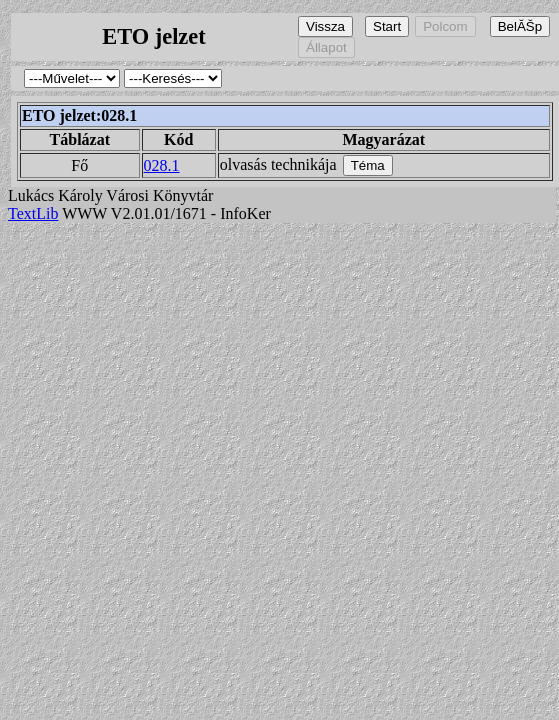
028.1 (162, 165)
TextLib (33, 213)
